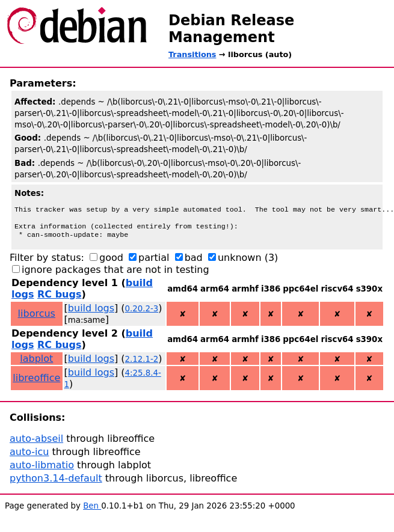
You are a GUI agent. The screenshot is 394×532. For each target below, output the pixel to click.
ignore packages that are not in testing (115, 274)
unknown (240, 262)
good (111, 262)
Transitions (192, 54)
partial (154, 262)
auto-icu (29, 457)
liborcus (37, 318)
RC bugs (59, 299)
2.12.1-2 (142, 364)
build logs (91, 313)
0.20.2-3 (142, 313)
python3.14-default (56, 483)
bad (194, 262)
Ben (92, 511)
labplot (36, 363)
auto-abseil (36, 443)
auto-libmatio (42, 470)
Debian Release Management (231, 29)
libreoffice (36, 383)
